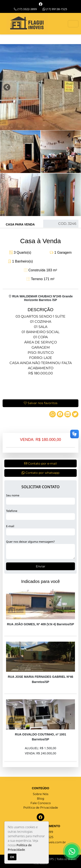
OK (12, 857)
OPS (51, 859)
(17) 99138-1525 (55, 9)
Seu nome (13, 495)
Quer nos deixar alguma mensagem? (30, 542)
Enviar (41, 566)
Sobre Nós (41, 794)
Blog (41, 798)
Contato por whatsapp (40, 473)
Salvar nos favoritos (41, 403)
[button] (5, 87)
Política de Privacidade (41, 808)
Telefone (12, 511)
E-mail (10, 526)
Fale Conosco (41, 803)
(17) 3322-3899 (25, 9)
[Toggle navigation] (73, 24)
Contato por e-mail (40, 463)
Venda (29, 224)
